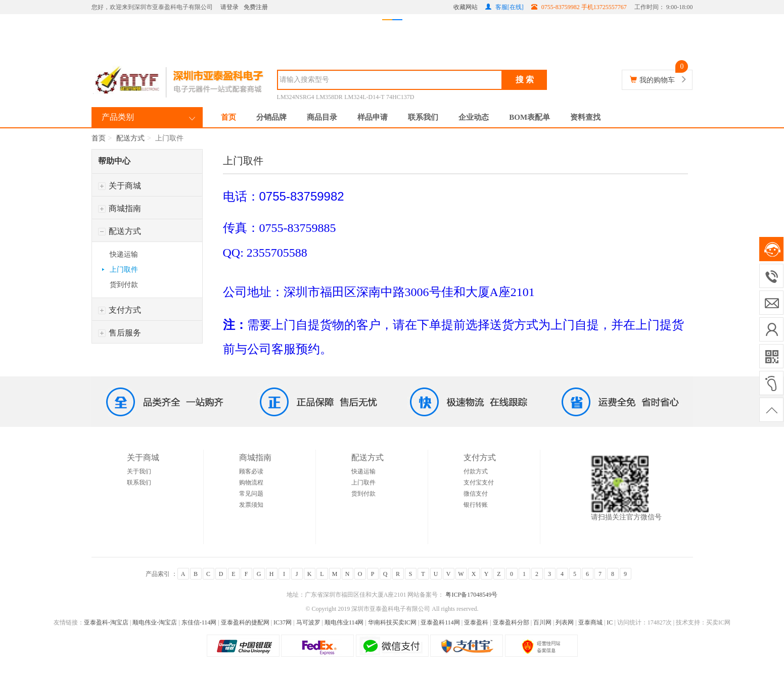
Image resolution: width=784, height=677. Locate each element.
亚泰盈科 (476, 622)
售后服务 (120, 333)
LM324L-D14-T (364, 97)
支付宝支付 (479, 482)
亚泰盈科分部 (511, 622)
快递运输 (124, 254)
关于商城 (120, 186)
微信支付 (476, 494)
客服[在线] (504, 7)
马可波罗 (308, 622)
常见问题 (251, 494)
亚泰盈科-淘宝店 (106, 622)
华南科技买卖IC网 (392, 622)
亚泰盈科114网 (440, 622)
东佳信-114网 (199, 622)
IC (610, 622)
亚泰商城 (590, 622)
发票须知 (251, 505)
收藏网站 (466, 7)
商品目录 (322, 117)
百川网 (542, 622)
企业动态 (474, 117)
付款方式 (476, 471)
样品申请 (373, 117)
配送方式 (130, 138)
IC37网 (283, 622)
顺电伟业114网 (344, 622)
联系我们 (423, 117)
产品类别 (118, 117)
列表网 (565, 622)
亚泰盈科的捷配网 (245, 622)
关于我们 (139, 471)
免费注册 (256, 7)
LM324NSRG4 (296, 97)
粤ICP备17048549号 (471, 595)
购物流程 (251, 482)
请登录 (229, 7)
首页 (228, 117)
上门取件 (124, 270)
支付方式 (120, 310)
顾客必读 (251, 471)
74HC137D (400, 97)
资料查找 (585, 117)
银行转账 (476, 505)
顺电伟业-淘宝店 (155, 622)
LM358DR (329, 97)
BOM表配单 (529, 117)
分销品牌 (271, 117)
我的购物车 (657, 80)
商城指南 (120, 208)
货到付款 (124, 285)
